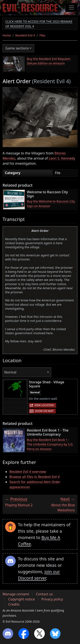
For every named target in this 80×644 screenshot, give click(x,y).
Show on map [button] (44, 411)
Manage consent (16, 594)
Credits (14, 604)
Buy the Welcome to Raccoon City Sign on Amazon (51, 204)
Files (42, 35)
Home (7, 35)
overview (28, 472)
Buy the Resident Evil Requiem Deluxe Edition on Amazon (49, 61)
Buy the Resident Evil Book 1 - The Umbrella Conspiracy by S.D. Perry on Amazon (50, 444)
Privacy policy (52, 599)
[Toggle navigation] (71, 7)
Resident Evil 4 (25, 35)
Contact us (44, 594)
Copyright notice (22, 599)
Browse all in (34, 477)
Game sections (17, 48)
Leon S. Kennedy (62, 158)
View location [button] (44, 405)
